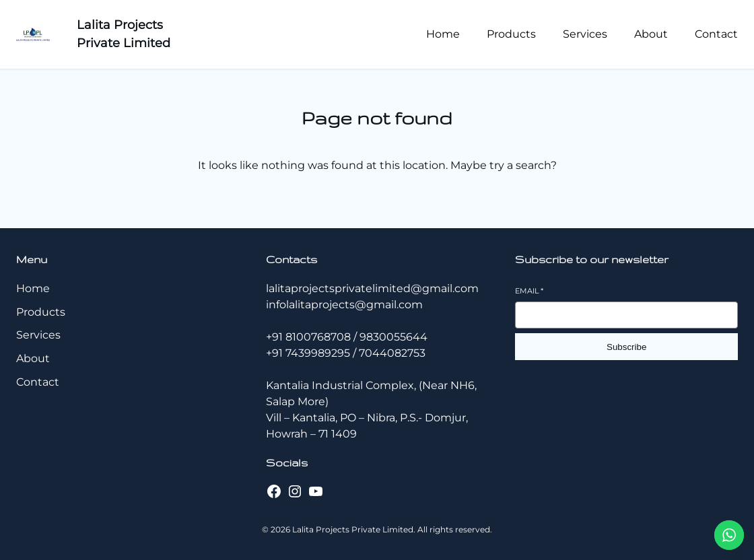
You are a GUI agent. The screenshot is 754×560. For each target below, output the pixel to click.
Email (529, 291)
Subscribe (626, 347)
